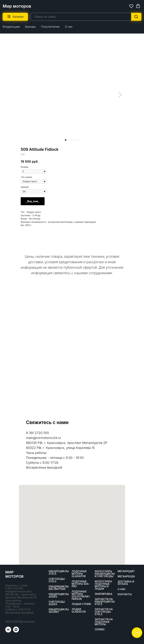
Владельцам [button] (11, 27)
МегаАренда (126, 576)
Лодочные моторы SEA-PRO (81, 584)
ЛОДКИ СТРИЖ (81, 604)
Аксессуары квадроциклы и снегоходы (105, 574)
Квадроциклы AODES (59, 595)
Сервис (100, 629)
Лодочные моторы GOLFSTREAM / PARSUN (81, 595)
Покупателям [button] (50, 27)
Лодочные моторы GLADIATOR (79, 574)
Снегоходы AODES (57, 603)
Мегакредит (126, 571)
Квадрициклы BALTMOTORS (59, 588)
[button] (131, 6)
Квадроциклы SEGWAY (59, 611)
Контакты (125, 594)
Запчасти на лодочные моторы (104, 622)
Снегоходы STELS (57, 580)
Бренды (30, 27)
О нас (69, 27)
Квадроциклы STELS (59, 573)
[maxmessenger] (16, 631)
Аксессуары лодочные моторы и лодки (103, 585)
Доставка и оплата (126, 583)
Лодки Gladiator (79, 610)
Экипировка (103, 594)
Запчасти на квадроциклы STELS (105, 602)
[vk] (8, 631)
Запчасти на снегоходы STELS (104, 612)
